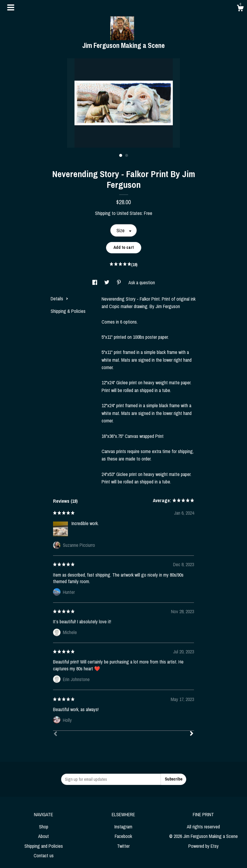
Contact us (44, 855)
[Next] (192, 734)
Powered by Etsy (203, 846)
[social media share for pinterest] (119, 282)
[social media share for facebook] (95, 282)
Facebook (123, 836)
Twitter (123, 846)
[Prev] (55, 734)
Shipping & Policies (68, 311)
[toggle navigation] (11, 7)
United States (129, 213)
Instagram (123, 827)
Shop (44, 827)
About (44, 836)
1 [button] (121, 155)
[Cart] (240, 9)
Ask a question (142, 282)
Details (59, 299)
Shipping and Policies (44, 846)
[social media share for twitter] (107, 282)
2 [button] (127, 155)
